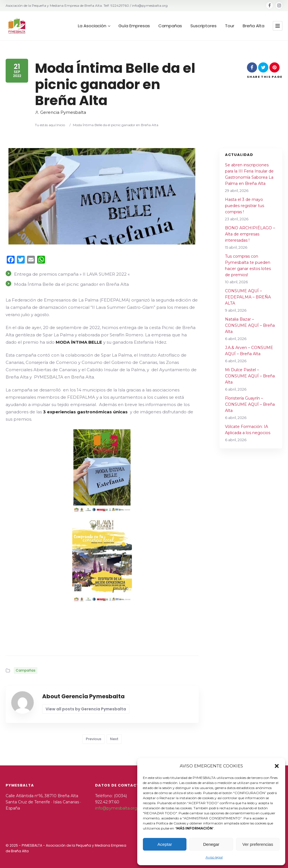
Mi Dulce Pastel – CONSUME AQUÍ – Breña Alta (250, 376)
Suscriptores (203, 26)
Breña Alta (254, 26)
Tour (230, 26)
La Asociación (94, 26)
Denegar (211, 844)
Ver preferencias (258, 844)
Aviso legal (214, 857)
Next (114, 739)
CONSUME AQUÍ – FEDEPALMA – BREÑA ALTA (248, 297)
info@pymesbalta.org (116, 808)
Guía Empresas (134, 26)
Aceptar (165, 844)
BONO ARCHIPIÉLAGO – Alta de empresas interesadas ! (250, 234)
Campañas (170, 26)
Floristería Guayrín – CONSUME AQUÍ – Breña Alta (250, 404)
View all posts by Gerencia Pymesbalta (86, 709)
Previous (94, 739)
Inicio (61, 125)
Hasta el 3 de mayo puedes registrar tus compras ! (245, 206)
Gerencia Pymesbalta (60, 112)
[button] (277, 766)
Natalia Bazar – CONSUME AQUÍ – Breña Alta (250, 325)
